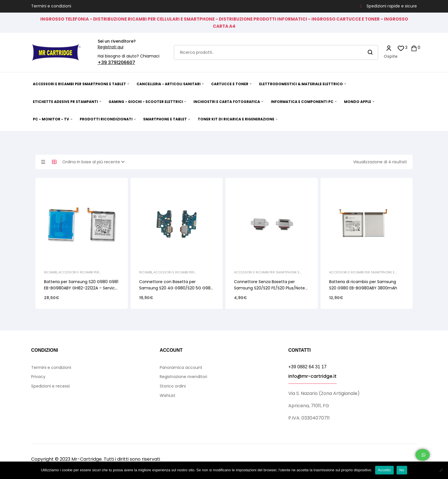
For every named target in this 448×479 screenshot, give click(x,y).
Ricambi (50, 272)
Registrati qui (111, 47)
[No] (441, 470)
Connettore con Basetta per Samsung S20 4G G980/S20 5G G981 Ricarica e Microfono (175, 288)
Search (370, 52)
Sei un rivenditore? (117, 41)
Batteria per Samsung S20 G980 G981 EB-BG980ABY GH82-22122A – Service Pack (81, 288)
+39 (103, 62)
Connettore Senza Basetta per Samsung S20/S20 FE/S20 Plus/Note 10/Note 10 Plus (269, 288)
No (402, 470)
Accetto (384, 470)
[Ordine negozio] (95, 162)
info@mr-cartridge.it (312, 376)
